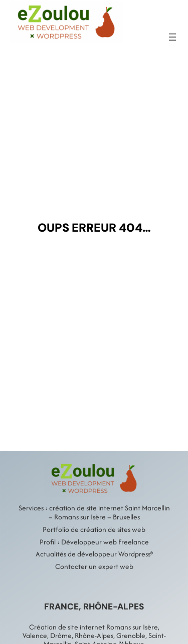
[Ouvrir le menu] (172, 37)
